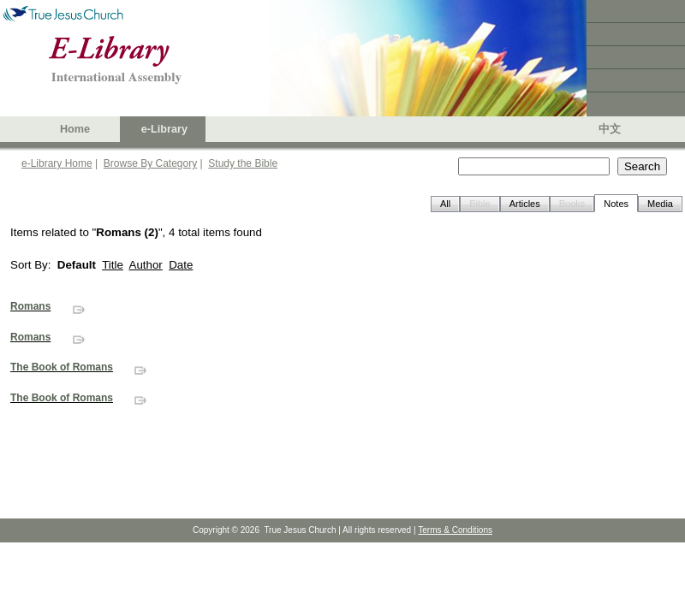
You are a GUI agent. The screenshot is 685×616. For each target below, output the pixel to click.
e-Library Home (57, 163)
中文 (610, 129)
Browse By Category (150, 163)
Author (146, 265)
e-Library (164, 129)
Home (75, 129)
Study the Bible (243, 163)
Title (113, 265)
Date (181, 265)
